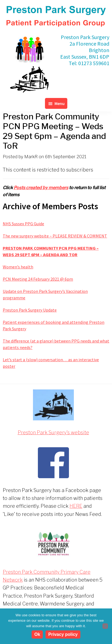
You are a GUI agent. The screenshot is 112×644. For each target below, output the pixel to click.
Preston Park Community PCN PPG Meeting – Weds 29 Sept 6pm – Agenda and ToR (51, 251)
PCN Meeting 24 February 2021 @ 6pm (38, 279)
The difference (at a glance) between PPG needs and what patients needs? (56, 344)
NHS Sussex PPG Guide (23, 224)
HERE (76, 506)
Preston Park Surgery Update (30, 310)
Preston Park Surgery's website (53, 432)
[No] (105, 626)
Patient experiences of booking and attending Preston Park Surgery (54, 325)
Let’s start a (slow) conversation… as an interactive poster (51, 363)
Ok (37, 634)
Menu (60, 103)
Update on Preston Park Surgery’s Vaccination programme (45, 294)
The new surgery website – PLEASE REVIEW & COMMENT (55, 236)
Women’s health (18, 267)
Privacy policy (63, 634)
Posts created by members (41, 188)
